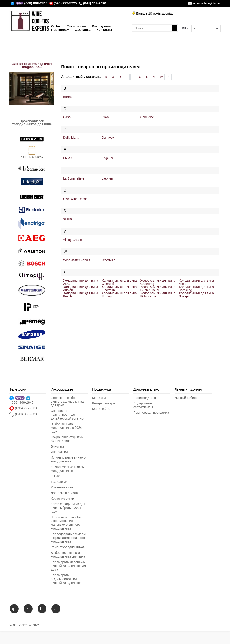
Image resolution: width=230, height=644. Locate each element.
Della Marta (71, 138)
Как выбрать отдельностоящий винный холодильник (66, 579)
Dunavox (108, 138)
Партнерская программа (151, 413)
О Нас (55, 476)
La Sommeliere (74, 178)
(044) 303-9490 (93, 3)
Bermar (68, 97)
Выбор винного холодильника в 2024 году (66, 428)
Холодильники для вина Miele (196, 282)
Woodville (108, 260)
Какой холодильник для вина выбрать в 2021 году (68, 508)
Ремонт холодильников (68, 547)
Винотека (58, 446)
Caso (67, 117)
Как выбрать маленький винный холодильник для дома (69, 566)
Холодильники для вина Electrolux (119, 288)
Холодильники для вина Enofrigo (119, 295)
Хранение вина (62, 487)
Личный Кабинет (187, 398)
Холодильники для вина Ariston (81, 288)
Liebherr (107, 178)
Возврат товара (103, 403)
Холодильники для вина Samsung (196, 288)
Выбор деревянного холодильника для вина (68, 555)
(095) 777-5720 (63, 3)
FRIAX (68, 158)
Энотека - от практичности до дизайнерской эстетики (68, 415)
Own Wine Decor (75, 199)
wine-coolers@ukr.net (207, 3)
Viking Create (73, 240)
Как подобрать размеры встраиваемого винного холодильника (68, 538)
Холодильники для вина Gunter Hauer (158, 288)
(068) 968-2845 (36, 3)
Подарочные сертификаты (143, 405)
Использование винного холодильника (68, 459)
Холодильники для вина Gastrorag (158, 282)
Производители (145, 398)
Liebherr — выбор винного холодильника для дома (67, 402)
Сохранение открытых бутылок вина (67, 439)
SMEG (68, 219)
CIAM (106, 117)
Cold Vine (147, 117)
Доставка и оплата (64, 493)
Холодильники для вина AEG (81, 282)
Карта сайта (101, 409)
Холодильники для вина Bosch (81, 295)
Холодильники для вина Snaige (196, 295)
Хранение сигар (62, 499)
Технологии (59, 482)
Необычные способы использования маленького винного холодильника (66, 523)
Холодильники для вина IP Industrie (158, 295)
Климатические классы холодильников (67, 469)
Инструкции (59, 452)
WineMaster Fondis (77, 260)
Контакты (99, 398)
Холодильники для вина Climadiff (119, 282)
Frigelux (107, 158)
